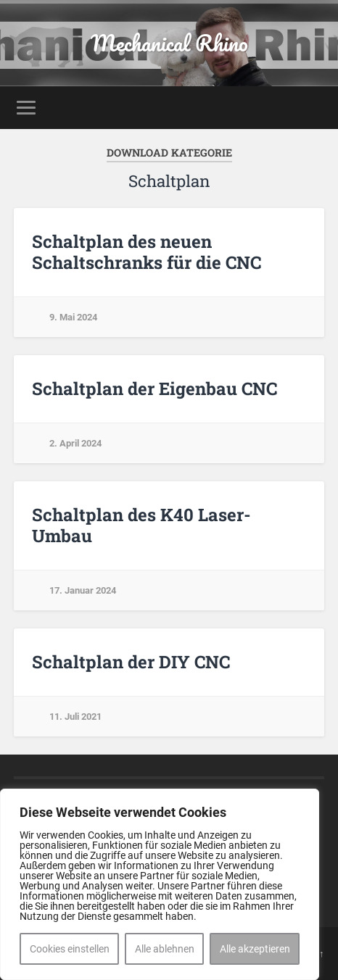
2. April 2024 (75, 443)
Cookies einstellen (70, 949)
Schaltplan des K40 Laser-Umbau (141, 525)
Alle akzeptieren (255, 949)
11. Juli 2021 (75, 717)
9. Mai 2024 (73, 317)
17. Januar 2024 (83, 590)
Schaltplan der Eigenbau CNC (154, 389)
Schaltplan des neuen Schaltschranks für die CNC (147, 252)
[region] (160, 884)
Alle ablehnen (165, 949)
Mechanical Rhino (169, 43)
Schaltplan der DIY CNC (131, 662)
